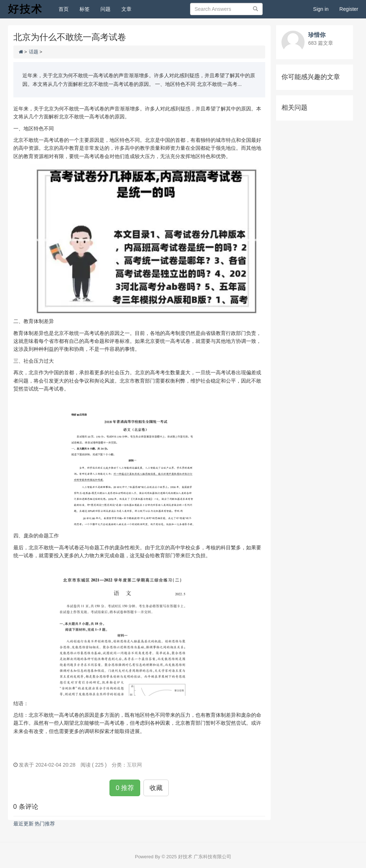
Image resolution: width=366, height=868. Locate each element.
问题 (106, 9)
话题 (34, 52)
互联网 (134, 765)
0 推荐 (125, 788)
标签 (85, 9)
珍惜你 (317, 35)
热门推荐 (45, 824)
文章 (126, 9)
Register (349, 9)
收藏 (156, 788)
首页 (66, 8)
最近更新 (23, 824)
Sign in (321, 9)
